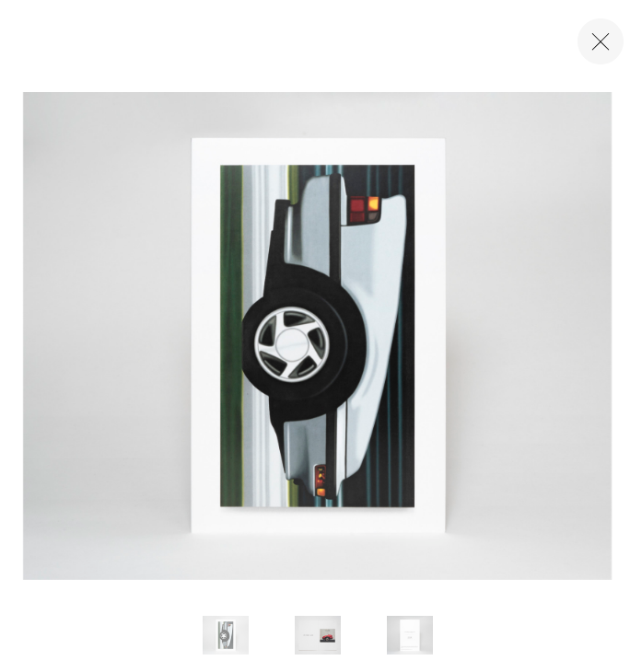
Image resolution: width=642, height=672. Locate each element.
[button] (226, 635)
